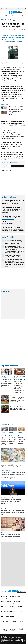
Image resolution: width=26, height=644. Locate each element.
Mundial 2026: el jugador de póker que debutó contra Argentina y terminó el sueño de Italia (14, 36)
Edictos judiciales (17, 622)
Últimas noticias (15, 597)
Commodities (16, 294)
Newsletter (22, 591)
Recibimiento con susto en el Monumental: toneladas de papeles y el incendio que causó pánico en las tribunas (19, 386)
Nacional (4, 607)
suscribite (19, 12)
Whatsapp (20, 591)
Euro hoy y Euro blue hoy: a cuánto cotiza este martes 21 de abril (12, 466)
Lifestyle (21, 604)
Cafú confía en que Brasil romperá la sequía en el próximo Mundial (16, 113)
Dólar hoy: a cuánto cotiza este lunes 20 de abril (14, 256)
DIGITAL (5, 630)
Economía (15, 16)
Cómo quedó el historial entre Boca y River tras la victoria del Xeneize (6, 383)
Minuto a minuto (6, 507)
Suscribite (18, 166)
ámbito (2, 20)
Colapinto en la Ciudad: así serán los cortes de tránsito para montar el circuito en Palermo (17, 108)
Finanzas (13, 599)
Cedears (23, 294)
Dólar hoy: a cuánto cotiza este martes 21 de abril (12, 223)
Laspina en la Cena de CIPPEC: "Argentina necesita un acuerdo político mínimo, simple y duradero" (12, 210)
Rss (2, 617)
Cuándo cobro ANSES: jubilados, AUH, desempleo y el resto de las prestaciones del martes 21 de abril (13, 229)
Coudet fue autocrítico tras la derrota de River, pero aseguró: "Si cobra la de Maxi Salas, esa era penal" (18, 409)
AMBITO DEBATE (21, 630)
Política (21, 599)
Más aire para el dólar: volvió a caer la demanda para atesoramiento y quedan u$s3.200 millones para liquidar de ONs (13, 501)
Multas (4, 624)
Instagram (9, 591)
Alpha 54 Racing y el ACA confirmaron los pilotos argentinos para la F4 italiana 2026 (13, 41)
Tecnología (17, 614)
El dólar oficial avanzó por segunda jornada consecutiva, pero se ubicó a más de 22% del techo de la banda (14, 263)
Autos (20, 612)
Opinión (12, 604)
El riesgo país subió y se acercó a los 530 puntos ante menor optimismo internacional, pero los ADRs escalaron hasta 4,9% (15, 249)
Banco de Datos (6, 602)
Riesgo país (20, 9)
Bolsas (9, 294)
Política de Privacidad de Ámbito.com (13, 619)
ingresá (24, 12)
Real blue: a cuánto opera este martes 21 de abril (22, 440)
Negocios (4, 604)
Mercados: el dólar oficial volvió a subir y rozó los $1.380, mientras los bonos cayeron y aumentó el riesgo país (12, 512)
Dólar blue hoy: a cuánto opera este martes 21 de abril (11, 217)
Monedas (4, 294)
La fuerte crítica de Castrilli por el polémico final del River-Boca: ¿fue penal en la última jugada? (17, 400)
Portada (4, 597)
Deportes (9, 20)
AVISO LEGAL (5, 622)
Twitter (2, 591)
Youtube (16, 591)
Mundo (12, 607)
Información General (8, 612)
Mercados (17, 602)
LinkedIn (13, 591)
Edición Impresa (6, 609)
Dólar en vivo (12, 9)
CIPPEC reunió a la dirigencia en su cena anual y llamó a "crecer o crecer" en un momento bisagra (13, 202)
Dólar (7, 16)
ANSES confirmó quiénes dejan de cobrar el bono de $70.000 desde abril (14, 242)
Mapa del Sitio (11, 617)
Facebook (6, 591)
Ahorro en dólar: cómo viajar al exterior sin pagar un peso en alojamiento (11, 536)
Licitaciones (12, 624)
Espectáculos (6, 614)
